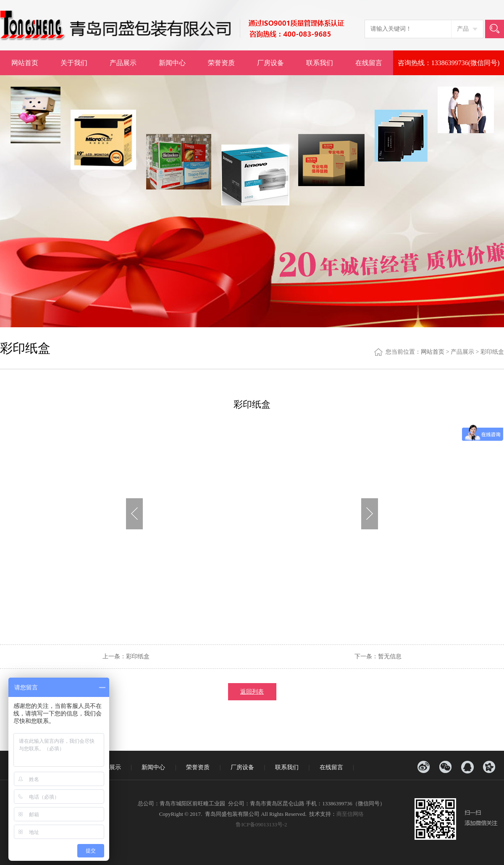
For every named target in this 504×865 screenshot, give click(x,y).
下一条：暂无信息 (378, 656)
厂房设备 (270, 63)
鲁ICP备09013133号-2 (261, 824)
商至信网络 (350, 814)
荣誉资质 (221, 63)
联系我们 (320, 63)
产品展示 (123, 63)
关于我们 (74, 63)
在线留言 (369, 63)
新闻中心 (172, 63)
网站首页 (25, 63)
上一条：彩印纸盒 (126, 656)
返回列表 (252, 692)
